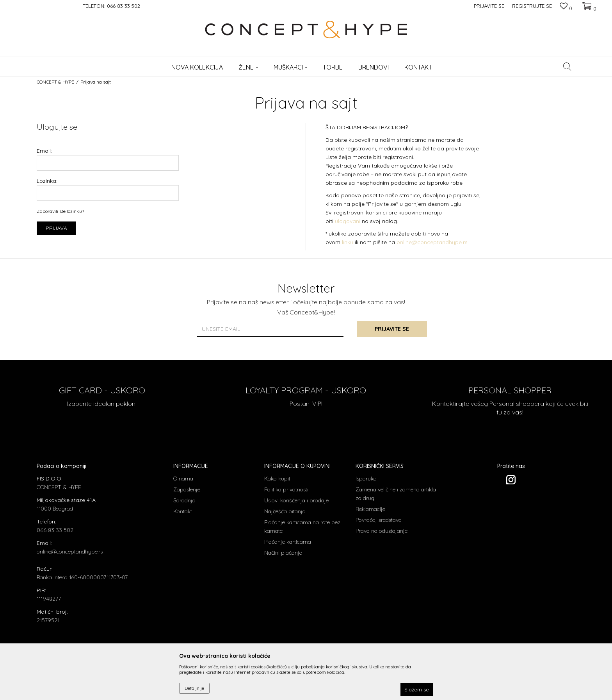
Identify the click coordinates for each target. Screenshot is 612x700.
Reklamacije (370, 509)
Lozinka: (47, 181)
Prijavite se (392, 329)
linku (348, 242)
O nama (183, 479)
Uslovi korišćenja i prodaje (296, 500)
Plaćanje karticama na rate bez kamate (302, 527)
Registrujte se (532, 6)
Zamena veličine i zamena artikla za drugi (396, 494)
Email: (44, 151)
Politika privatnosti (286, 489)
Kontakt (183, 511)
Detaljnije (194, 688)
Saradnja (184, 500)
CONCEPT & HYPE (55, 82)
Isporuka (366, 479)
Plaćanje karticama (288, 542)
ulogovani (348, 221)
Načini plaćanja (283, 553)
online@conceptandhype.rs (432, 242)
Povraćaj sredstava (379, 520)
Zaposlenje (187, 489)
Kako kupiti (278, 479)
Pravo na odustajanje (382, 531)
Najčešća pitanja (285, 511)
